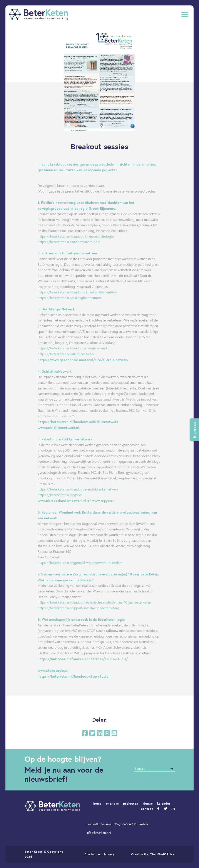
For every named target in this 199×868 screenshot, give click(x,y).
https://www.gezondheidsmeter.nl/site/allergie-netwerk (84, 360)
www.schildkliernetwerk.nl (58, 427)
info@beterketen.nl (99, 833)
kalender (164, 803)
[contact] (151, 769)
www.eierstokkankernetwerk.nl (62, 500)
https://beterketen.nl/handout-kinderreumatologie (76, 236)
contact (147, 809)
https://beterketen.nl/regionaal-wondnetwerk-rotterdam (80, 563)
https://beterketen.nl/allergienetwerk (66, 354)
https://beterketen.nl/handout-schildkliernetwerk (78, 422)
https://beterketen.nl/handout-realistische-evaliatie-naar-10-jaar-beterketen (94, 602)
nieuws (148, 803)
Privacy (109, 854)
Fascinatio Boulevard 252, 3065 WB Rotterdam (117, 824)
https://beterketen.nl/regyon (60, 495)
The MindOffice (162, 854)
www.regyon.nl (104, 500)
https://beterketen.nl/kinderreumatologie (69, 242)
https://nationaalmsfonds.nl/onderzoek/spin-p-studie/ (83, 659)
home (97, 803)
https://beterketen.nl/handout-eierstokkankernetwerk (78, 489)
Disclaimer (93, 854)
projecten (131, 803)
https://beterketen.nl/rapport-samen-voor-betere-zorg (78, 608)
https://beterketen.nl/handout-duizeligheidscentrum (77, 292)
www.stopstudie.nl (53, 670)
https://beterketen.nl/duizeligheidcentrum (70, 298)
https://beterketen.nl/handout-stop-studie (73, 676)
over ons (112, 803)
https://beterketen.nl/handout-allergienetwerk (73, 348)
